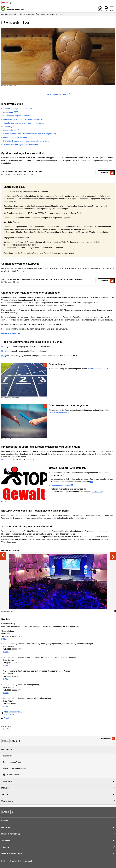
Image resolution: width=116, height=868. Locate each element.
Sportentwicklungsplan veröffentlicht (18, 109)
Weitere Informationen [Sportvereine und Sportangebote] (58, 413)
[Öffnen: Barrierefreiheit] (100, 9)
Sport (61, 14)
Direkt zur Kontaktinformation (58, 94)
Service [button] (5, 794)
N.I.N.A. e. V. (97, 492)
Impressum (8, 756)
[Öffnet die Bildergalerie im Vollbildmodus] (115, 611)
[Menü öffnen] (112, 9)
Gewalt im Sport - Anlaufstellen (16, 137)
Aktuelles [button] (6, 840)
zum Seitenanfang (104, 738)
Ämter (38, 14)
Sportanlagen (9, 127)
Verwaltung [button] (7, 781)
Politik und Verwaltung (26, 14)
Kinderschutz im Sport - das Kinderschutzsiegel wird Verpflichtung (30, 134)
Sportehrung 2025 (11, 112)
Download (104, 173)
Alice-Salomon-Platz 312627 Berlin (13, 713)
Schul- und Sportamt (50, 14)
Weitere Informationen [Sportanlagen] (97, 369)
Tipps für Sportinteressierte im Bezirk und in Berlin (24, 123)
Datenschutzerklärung (12, 762)
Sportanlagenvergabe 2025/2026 (17, 116)
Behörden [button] (6, 827)
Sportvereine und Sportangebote (16, 130)
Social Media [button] (7, 801)
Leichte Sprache (11, 775)
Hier (3, 347)
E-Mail (4, 639)
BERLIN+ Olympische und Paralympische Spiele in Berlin (26, 141)
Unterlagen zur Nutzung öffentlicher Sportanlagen (23, 119)
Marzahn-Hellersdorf (9, 14)
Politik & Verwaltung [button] (11, 834)
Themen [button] (5, 847)
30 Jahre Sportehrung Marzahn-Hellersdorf (21, 145)
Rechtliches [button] (7, 750)
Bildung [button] (5, 788)
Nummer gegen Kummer (61, 485)
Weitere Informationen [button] (11, 854)
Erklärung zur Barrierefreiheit (15, 768)
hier (61, 475)
